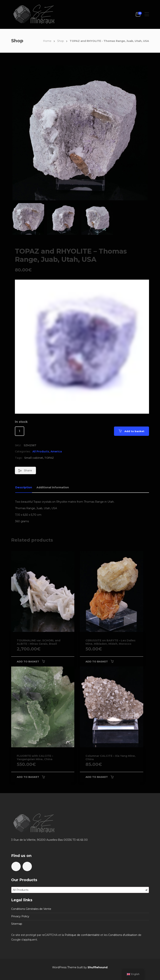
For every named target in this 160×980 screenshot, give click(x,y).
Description (24, 487)
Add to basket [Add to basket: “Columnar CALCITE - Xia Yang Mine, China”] (97, 777)
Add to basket (134, 431)
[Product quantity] (20, 431)
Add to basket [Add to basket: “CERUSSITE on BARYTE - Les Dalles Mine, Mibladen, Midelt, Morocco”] (97, 661)
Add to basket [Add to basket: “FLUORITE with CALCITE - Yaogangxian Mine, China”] (28, 777)
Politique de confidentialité (82, 935)
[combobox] (80, 890)
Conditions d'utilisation (123, 935)
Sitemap (17, 924)
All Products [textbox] (80, 890)
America (56, 451)
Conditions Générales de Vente (31, 909)
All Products (41, 451)
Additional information (53, 487)
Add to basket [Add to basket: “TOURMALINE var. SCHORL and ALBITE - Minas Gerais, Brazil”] (28, 661)
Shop (61, 41)
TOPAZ (49, 458)
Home (47, 41)
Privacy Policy (20, 916)
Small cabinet (34, 458)
